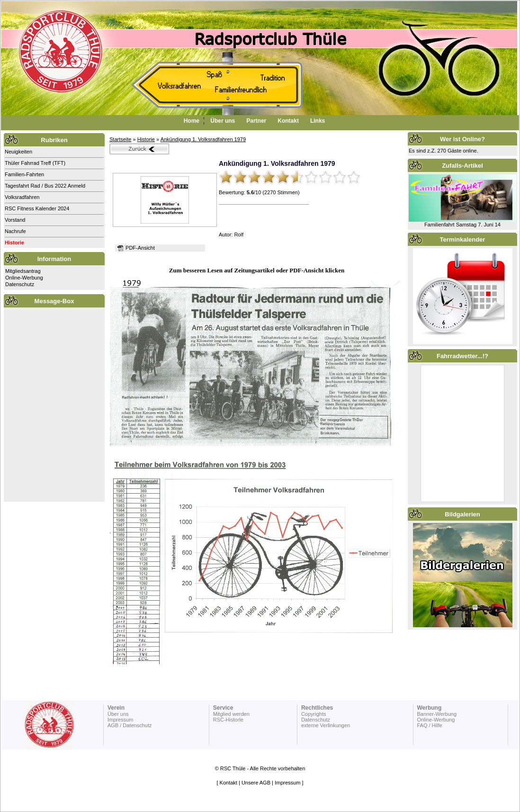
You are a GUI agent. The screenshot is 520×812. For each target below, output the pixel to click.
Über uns (223, 121)
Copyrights (314, 714)
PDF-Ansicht (135, 248)
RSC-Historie (228, 720)
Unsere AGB (256, 783)
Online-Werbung (24, 278)
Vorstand (15, 220)
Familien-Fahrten (24, 174)
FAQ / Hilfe (429, 725)
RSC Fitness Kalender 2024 (37, 208)
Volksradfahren (22, 197)
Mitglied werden (231, 714)
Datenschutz (20, 284)
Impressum (120, 720)
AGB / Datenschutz (130, 725)
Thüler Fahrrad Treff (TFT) (35, 163)
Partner (256, 121)
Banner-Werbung (437, 714)
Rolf (239, 235)
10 (354, 177)
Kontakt (288, 121)
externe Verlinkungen (326, 725)
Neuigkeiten (18, 152)
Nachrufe (15, 231)
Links (318, 121)
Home (192, 121)
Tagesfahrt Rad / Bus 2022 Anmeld (45, 186)
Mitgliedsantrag (23, 271)
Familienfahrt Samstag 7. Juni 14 (462, 225)
